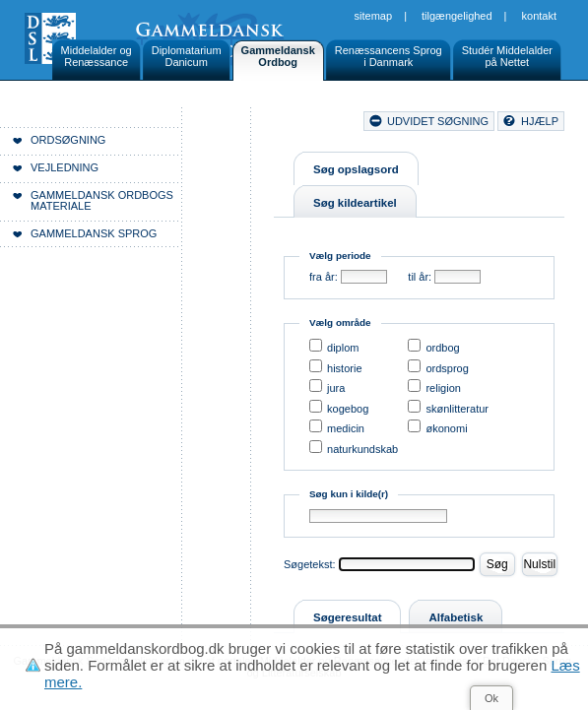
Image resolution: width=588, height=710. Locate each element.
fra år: (324, 277)
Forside (232, 148)
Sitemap (374, 16)
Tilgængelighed (457, 16)
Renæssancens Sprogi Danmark (389, 56)
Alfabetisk (456, 617)
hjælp (540, 121)
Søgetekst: (310, 564)
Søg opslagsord (356, 169)
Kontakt (539, 16)
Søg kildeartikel (355, 203)
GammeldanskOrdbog (278, 56)
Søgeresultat (347, 617)
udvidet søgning (438, 121)
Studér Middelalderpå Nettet (507, 56)
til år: (420, 277)
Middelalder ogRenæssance (97, 56)
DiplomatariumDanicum (187, 56)
